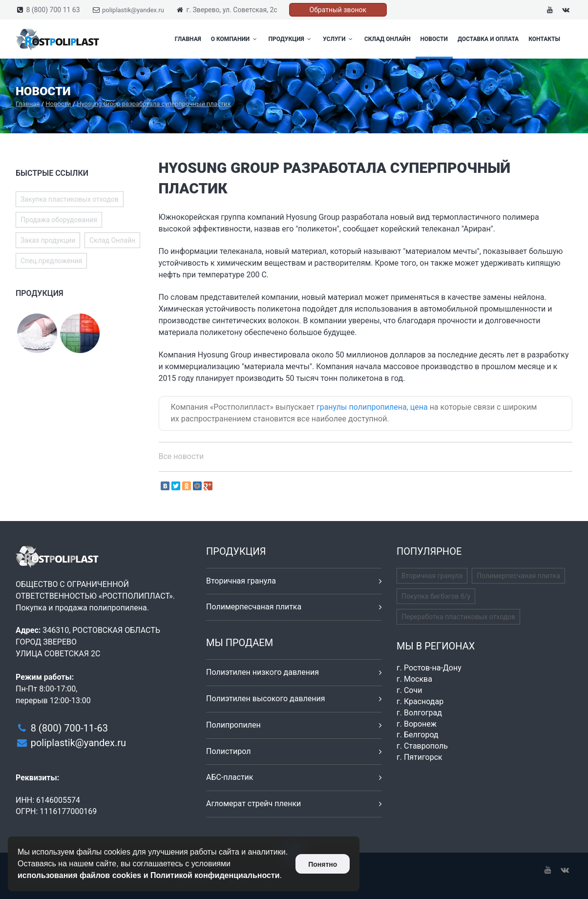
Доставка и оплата (488, 39)
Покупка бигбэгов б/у (436, 596)
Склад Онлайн (388, 39)
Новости (434, 39)
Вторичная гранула (241, 581)
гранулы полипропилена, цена (372, 407)
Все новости (181, 456)
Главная (188, 39)
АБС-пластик (230, 777)
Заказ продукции (48, 240)
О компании (235, 39)
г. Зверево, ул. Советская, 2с (231, 10)
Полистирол (228, 751)
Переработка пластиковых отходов (458, 617)
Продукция (291, 39)
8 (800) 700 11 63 (53, 10)
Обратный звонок (338, 10)
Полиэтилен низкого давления (262, 672)
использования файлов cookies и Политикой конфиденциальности (149, 875)
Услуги (339, 39)
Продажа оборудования (59, 220)
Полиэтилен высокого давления (266, 699)
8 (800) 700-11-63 (69, 728)
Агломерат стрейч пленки (253, 804)
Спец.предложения (51, 261)
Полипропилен (233, 725)
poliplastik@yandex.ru (133, 10)
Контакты (544, 39)
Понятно (323, 864)
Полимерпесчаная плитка (254, 607)
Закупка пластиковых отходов (70, 199)
